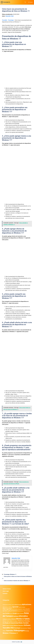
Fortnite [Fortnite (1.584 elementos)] (7, 613)
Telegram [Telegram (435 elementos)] (29, 628)
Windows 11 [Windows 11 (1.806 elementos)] (14, 633)
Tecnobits (5, 20)
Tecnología (11, 20)
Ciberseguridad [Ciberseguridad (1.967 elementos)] (7, 609)
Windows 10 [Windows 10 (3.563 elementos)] (7, 633)
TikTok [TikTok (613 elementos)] (4, 631)
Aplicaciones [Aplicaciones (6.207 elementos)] (27, 604)
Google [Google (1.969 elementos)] (15, 613)
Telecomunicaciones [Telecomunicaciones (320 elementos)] (24, 628)
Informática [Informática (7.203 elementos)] (23, 616)
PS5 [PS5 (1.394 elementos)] (4, 623)
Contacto (5, 593)
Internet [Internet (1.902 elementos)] (14, 619)
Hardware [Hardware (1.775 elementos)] (16, 616)
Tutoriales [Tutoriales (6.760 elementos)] (10, 631)
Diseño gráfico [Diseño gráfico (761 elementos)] (8, 611)
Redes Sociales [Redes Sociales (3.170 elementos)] (24, 623)
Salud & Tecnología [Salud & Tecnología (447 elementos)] (10, 626)
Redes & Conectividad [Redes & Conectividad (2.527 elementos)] (12, 623)
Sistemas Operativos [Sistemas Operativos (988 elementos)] (19, 625)
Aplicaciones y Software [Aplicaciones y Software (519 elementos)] (7, 607)
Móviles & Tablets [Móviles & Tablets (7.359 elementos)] (23, 619)
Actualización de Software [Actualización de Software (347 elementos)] (7, 605)
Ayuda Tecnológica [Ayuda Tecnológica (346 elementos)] (22, 607)
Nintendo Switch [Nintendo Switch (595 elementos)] (6, 621)
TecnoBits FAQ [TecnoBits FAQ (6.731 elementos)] (8, 628)
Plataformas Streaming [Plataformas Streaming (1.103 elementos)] (24, 621)
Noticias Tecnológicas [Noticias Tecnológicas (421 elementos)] (14, 621)
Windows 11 (13, 574)
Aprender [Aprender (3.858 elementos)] (16, 607)
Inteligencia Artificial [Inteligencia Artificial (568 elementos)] (7, 619)
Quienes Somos (7, 589)
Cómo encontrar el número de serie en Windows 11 (17, 581)
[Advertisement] (17, 64)
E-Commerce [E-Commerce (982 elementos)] (14, 611)
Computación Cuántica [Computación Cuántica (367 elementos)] (22, 609)
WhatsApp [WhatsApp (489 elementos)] (27, 631)
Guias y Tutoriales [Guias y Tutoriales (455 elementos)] (20, 613)
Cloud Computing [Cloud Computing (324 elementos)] (15, 609)
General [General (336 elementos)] (11, 613)
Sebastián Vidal (9, 16)
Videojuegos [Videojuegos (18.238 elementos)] (19, 630)
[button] (25, 2)
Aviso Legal (6, 591)
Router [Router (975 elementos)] (4, 625)
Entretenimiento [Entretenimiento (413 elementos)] (21, 611)
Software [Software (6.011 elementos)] (27, 625)
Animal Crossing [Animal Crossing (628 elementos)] (18, 605)
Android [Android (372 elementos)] (13, 605)
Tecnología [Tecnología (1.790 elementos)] (17, 628)
